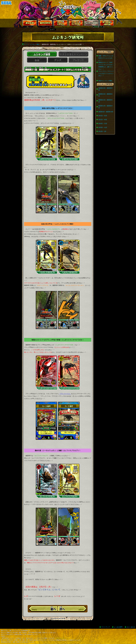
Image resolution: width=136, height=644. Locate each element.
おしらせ (30, 23)
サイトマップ (106, 627)
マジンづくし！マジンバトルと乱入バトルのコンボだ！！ (106, 73)
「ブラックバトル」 (65, 394)
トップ (26, 44)
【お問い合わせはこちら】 (63, 638)
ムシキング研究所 (92, 23)
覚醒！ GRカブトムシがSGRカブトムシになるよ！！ (106, 58)
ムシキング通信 (35, 44)
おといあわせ (131, 627)
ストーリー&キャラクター (76, 23)
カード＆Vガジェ (61, 23)
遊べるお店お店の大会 (107, 23)
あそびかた (45, 23)
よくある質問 (118, 627)
